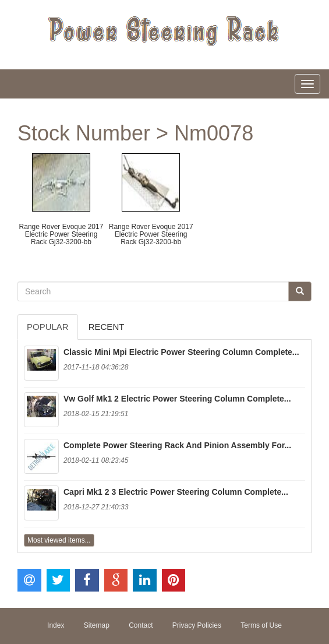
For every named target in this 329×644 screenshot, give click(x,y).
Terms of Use (261, 625)
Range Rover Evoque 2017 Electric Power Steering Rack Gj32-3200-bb (61, 234)
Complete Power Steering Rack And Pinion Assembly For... (177, 445)
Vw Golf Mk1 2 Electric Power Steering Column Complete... (177, 399)
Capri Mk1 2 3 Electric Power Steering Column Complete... (176, 492)
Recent (107, 327)
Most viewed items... (59, 540)
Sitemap (97, 625)
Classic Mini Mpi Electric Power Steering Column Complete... (181, 352)
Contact (141, 625)
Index (56, 625)
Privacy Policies (197, 625)
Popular (48, 327)
